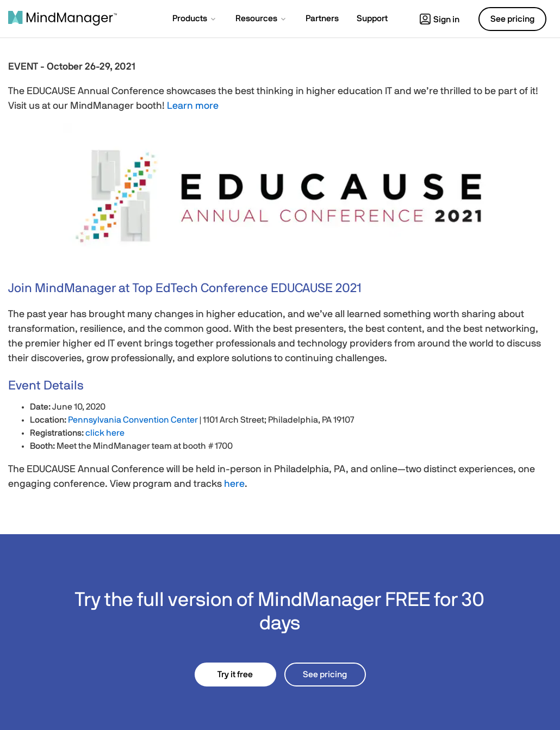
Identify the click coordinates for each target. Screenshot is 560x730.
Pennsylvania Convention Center (133, 420)
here (234, 484)
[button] (195, 20)
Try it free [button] (235, 675)
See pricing (325, 675)
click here (105, 433)
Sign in (440, 20)
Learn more (193, 106)
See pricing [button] (512, 19)
